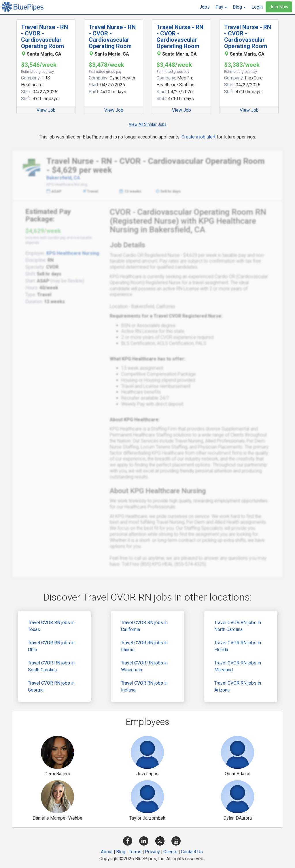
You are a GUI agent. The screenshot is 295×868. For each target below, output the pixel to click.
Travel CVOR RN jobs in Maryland (238, 666)
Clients (170, 852)
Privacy (152, 852)
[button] (221, 7)
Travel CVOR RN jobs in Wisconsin (144, 666)
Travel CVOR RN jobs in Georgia (51, 686)
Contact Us (192, 852)
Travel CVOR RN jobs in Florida (238, 646)
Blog (121, 852)
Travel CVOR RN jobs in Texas (51, 626)
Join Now (279, 7)
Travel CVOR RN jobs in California (144, 626)
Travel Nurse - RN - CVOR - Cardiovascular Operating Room (45, 37)
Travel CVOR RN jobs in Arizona (238, 686)
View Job (46, 110)
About (107, 852)
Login (257, 7)
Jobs (205, 7)
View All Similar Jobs (148, 124)
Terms (135, 852)
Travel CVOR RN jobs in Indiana (144, 686)
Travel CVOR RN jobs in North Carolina (238, 626)
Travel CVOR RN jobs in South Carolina (51, 666)
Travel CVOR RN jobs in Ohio (51, 646)
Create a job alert (198, 137)
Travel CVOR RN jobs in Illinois (144, 646)
